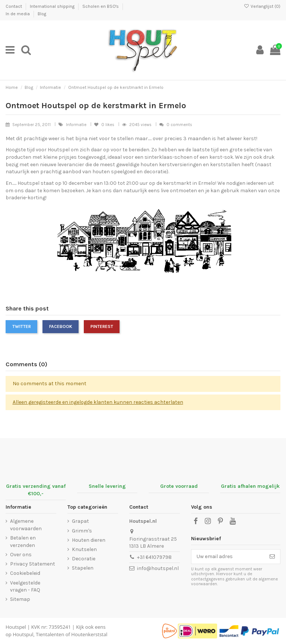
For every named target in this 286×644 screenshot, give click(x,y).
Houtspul (23, 634)
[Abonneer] (272, 557)
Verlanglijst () (262, 6)
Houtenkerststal (89, 634)
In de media (18, 14)
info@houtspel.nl (158, 568)
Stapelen (83, 568)
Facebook (61, 326)
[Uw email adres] (228, 557)
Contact (14, 6)
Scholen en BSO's (101, 6)
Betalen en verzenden (23, 542)
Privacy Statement (33, 564)
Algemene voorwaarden (26, 525)
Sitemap (20, 599)
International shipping (53, 6)
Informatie (77, 125)
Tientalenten (50, 634)
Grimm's (82, 531)
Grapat (80, 521)
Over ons (21, 555)
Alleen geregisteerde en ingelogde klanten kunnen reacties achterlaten (98, 402)
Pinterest (102, 326)
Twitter (22, 326)
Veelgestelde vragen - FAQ (25, 587)
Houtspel (16, 627)
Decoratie (84, 559)
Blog (42, 14)
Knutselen (84, 549)
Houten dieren (89, 540)
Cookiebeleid (25, 573)
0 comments (179, 125)
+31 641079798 (154, 557)
